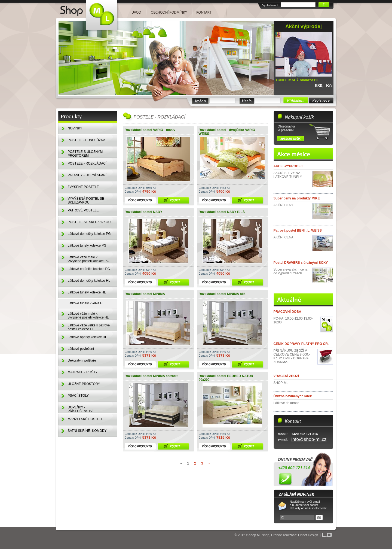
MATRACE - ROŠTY (83, 372)
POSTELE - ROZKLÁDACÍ (87, 163)
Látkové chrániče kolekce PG (89, 269)
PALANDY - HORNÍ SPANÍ (87, 175)
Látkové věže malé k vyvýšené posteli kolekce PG (89, 259)
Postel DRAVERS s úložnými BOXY (301, 263)
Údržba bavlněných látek (293, 396)
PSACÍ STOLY (78, 396)
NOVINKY (75, 128)
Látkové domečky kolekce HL (89, 281)
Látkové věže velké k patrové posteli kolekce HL (89, 327)
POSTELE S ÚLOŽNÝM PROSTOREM (85, 154)
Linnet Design (308, 535)
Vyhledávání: (271, 5)
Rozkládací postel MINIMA (145, 294)
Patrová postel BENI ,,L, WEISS (298, 230)
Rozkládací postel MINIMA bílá (222, 294)
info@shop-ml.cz (309, 439)
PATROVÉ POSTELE (83, 210)
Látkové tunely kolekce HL (87, 292)
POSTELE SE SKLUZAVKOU (89, 222)
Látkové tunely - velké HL (86, 303)
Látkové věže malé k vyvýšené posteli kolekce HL (88, 316)
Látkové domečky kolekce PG (89, 234)
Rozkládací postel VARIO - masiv (150, 130)
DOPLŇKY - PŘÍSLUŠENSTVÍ (81, 409)
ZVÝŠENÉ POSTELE (83, 187)
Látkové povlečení (81, 349)
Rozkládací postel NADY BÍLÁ (222, 212)
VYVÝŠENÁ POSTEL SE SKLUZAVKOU (86, 201)
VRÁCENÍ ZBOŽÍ (286, 376)
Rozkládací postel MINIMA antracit (151, 376)
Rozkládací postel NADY (144, 212)
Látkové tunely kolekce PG (87, 245)
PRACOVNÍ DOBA (287, 312)
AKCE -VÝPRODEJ (288, 166)
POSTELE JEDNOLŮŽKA (87, 140)
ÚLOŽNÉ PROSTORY (84, 384)
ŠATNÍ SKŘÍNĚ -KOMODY (87, 431)
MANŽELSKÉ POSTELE (86, 419)
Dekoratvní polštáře (82, 360)
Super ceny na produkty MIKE (297, 198)
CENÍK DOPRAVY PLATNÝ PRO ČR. (301, 344)
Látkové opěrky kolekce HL (87, 337)
